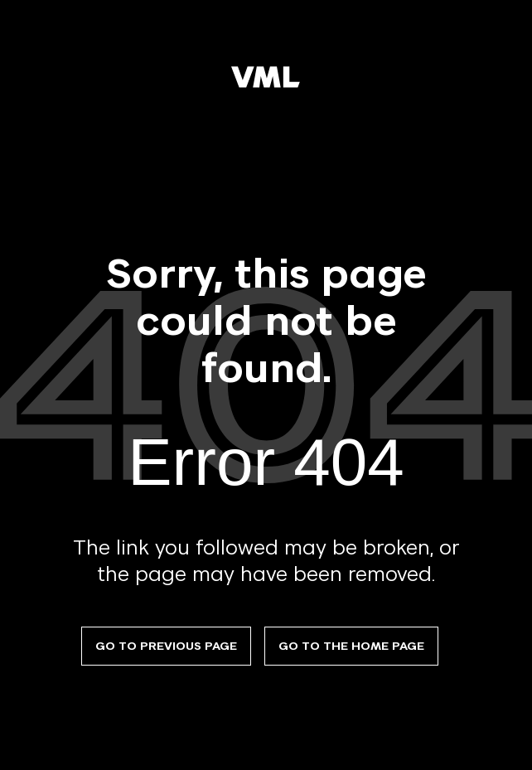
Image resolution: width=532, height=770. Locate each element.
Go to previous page (166, 646)
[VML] (266, 78)
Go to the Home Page (351, 646)
